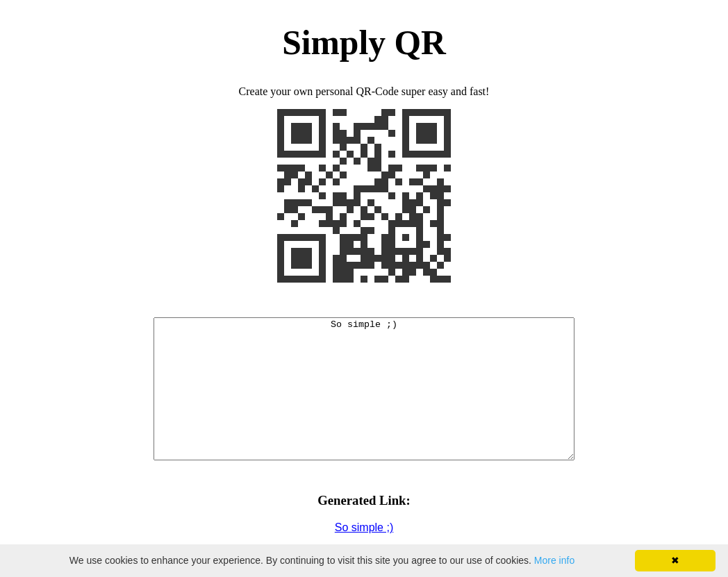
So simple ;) (364, 527)
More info (554, 560)
